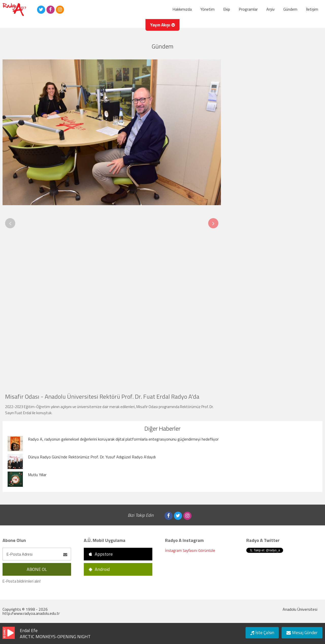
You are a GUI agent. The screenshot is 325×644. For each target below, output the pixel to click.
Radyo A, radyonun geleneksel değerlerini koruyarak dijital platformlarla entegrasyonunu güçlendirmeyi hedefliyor (123, 439)
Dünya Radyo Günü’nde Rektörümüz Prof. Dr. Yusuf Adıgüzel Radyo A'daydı (92, 457)
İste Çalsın (260, 632)
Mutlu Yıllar (37, 475)
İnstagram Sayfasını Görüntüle (190, 550)
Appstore (101, 554)
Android (99, 569)
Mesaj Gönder (301, 632)
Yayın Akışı (163, 27)
